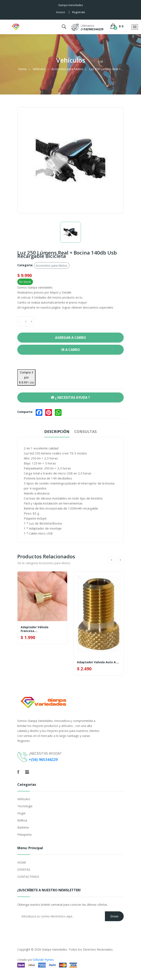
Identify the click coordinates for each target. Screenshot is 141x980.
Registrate (79, 12)
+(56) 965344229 (43, 759)
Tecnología (25, 806)
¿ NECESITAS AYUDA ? (70, 397)
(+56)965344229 (92, 29)
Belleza (22, 820)
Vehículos (39, 69)
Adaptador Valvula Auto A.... (98, 662)
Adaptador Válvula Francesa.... (35, 629)
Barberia (23, 827)
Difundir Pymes (43, 960)
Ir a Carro (71, 350)
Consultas (86, 431)
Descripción (57, 431)
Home (23, 69)
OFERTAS (24, 870)
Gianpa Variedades (54, 949)
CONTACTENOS (28, 877)
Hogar (21, 813)
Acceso (61, 12)
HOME (22, 862)
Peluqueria (24, 834)
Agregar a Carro (70, 338)
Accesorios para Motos (67, 69)
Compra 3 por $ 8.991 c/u (26, 377)
